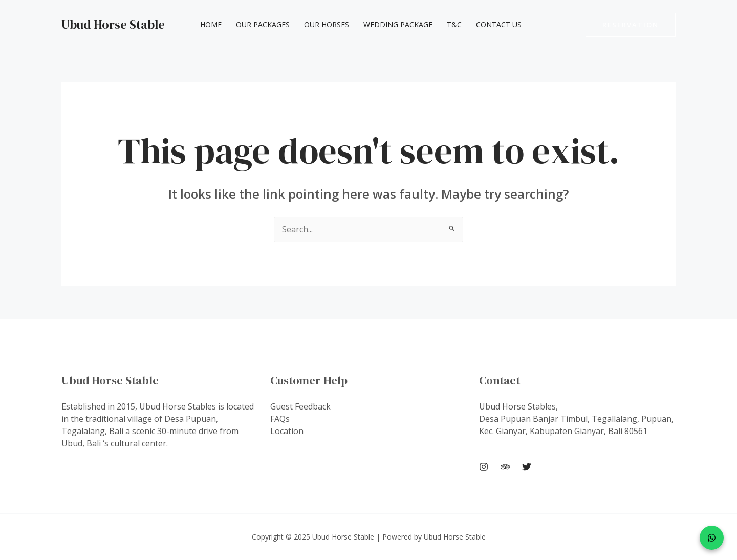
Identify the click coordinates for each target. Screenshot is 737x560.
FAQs (280, 419)
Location (287, 431)
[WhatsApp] (712, 538)
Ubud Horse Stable (113, 24)
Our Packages (263, 24)
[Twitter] (527, 467)
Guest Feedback (300, 406)
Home (211, 24)
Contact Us (499, 24)
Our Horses (327, 24)
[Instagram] (484, 467)
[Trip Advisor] (505, 467)
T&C (454, 24)
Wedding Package (398, 24)
